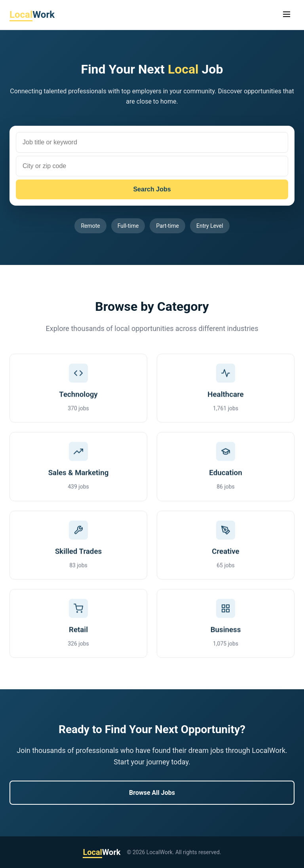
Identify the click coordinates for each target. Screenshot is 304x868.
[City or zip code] (152, 166)
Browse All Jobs (152, 793)
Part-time (167, 226)
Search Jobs (152, 189)
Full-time (128, 226)
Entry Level (210, 226)
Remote (90, 226)
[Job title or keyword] (152, 142)
